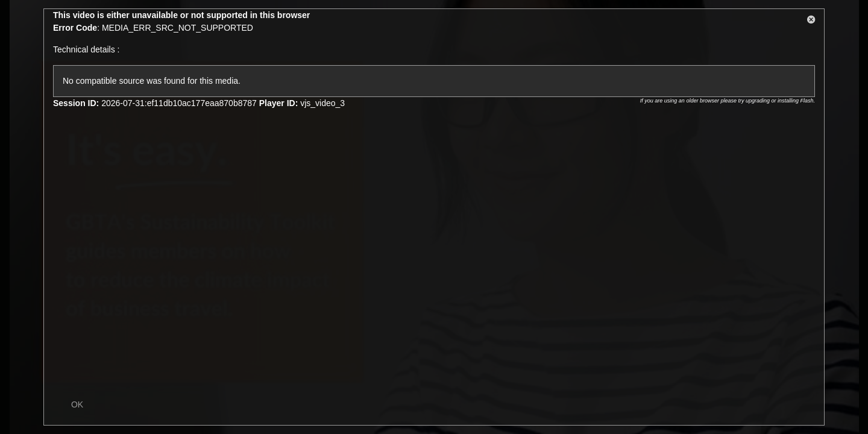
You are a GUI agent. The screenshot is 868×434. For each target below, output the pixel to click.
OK (77, 404)
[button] (811, 22)
